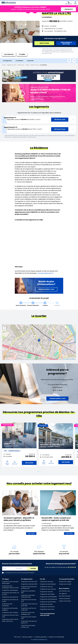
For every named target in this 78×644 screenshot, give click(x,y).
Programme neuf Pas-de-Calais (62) (29, 609)
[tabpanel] (19, 446)
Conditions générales (41, 637)
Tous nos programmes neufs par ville (47, 615)
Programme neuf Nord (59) (29, 584)
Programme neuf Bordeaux (48, 602)
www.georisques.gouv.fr (46, 273)
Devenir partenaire (65, 599)
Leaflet (60, 359)
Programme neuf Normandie (7, 605)
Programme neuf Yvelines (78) (29, 618)
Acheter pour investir (65, 584)
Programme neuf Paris (47, 582)
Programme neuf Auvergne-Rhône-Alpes (10, 583)
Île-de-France (22, 65)
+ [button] (5, 327)
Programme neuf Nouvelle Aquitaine (10, 609)
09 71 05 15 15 (72, 568)
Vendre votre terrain (65, 601)
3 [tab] (40, 472)
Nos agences (63, 594)
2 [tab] (39, 472)
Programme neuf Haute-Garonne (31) (28, 627)
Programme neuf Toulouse (48, 589)
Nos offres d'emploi (65, 596)
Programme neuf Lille (46, 604)
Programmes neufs (12, 65)
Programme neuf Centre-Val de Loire (11, 594)
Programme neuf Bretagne (10, 591)
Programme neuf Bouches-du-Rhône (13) (29, 588)
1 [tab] (38, 472)
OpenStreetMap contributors (69, 359)
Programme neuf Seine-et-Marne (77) (29, 622)
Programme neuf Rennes (47, 607)
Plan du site (17, 637)
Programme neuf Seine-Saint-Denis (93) (28, 596)
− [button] (5, 329)
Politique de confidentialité (57, 637)
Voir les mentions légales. (37, 99)
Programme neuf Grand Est (10, 597)
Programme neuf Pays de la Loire (10, 616)
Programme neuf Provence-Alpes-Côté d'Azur (10, 621)
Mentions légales (27, 637)
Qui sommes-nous (64, 591)
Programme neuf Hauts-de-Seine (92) (29, 605)
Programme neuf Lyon (47, 587)
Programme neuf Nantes (47, 594)
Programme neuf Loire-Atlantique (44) (28, 614)
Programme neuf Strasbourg (48, 600)
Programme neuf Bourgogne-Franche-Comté (10, 587)
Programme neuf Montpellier (48, 597)
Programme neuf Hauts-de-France (10, 601)
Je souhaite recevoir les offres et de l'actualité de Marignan (19, 573)
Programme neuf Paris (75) (29, 582)
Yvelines (29, 65)
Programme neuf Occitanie (10, 613)
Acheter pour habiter (65, 582)
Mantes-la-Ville (37, 65)
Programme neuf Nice (47, 592)
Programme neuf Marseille (48, 584)
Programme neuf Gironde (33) (29, 601)
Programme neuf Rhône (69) (28, 592)
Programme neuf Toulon (47, 610)
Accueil (4, 65)
